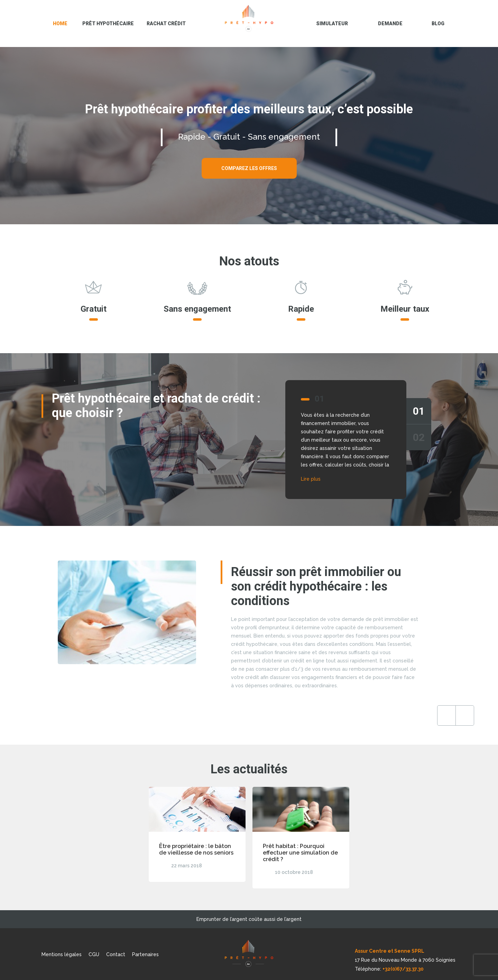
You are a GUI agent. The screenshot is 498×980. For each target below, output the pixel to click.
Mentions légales (62, 954)
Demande (390, 23)
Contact (116, 954)
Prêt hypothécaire (108, 23)
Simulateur (332, 23)
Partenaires (145, 954)
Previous (391, 715)
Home (60, 23)
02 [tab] (419, 437)
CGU (94, 954)
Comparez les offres (249, 168)
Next (409, 715)
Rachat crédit (166, 23)
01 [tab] (419, 411)
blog (438, 23)
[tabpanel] (249, 440)
